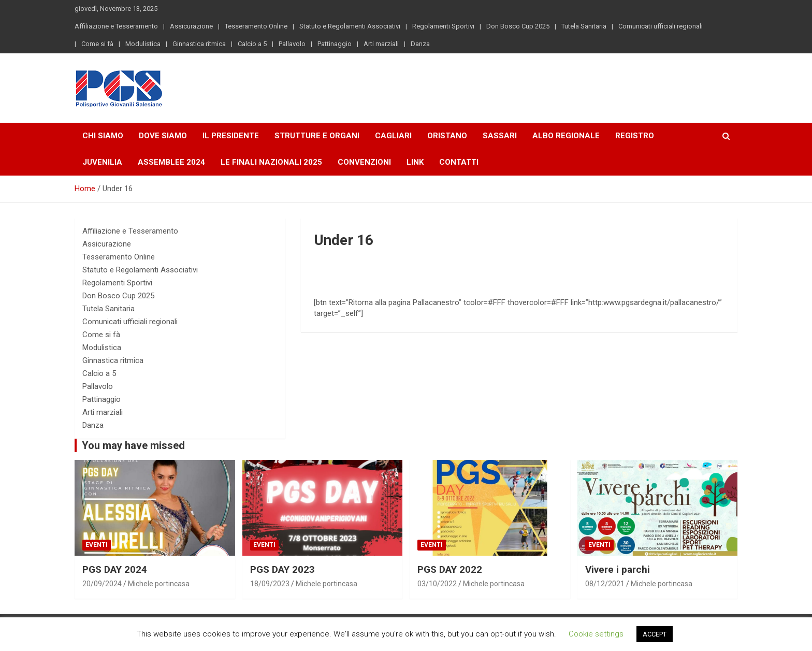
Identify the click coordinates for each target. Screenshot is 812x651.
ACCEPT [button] (655, 634)
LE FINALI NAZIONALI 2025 (271, 162)
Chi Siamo (103, 136)
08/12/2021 (605, 584)
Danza (420, 44)
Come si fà (97, 44)
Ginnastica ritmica (199, 44)
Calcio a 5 (252, 44)
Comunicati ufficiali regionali (661, 26)
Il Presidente (231, 136)
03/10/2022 (437, 584)
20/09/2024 (102, 584)
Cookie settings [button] (596, 634)
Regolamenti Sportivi (443, 26)
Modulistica (143, 44)
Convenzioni (364, 162)
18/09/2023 (270, 584)
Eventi (97, 545)
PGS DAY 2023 (282, 569)
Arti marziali (381, 44)
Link (415, 162)
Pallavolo (292, 44)
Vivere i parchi (618, 569)
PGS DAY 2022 (450, 569)
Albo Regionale (566, 136)
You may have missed (133, 445)
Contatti (459, 162)
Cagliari (393, 136)
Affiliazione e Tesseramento (116, 26)
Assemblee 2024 (171, 162)
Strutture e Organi (317, 136)
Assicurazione (191, 26)
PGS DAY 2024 (115, 569)
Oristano (447, 136)
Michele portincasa (159, 584)
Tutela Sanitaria (584, 26)
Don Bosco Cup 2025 (518, 26)
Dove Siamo (163, 136)
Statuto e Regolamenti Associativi (350, 26)
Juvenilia (102, 162)
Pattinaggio (335, 44)
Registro (635, 136)
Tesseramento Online (256, 26)
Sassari (500, 136)
